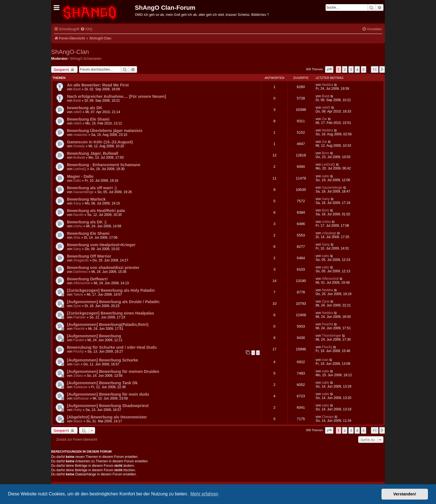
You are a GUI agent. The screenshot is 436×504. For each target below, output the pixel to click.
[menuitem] (86, 29)
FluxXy (79, 351)
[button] (329, 69)
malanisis (80, 135)
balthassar (81, 398)
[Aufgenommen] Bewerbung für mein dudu (108, 394)
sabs (326, 176)
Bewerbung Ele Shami (88, 119)
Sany (77, 249)
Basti (77, 89)
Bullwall (79, 158)
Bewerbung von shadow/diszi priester (103, 268)
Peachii (79, 329)
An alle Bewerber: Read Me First (98, 85)
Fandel (79, 340)
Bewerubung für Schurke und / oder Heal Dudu (112, 347)
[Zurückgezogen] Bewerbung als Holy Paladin (111, 290)
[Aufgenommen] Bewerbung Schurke (103, 360)
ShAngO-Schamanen (86, 59)
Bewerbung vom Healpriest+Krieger (101, 245)
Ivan (77, 364)
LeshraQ (80, 169)
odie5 (78, 112)
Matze (78, 421)
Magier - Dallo (80, 176)
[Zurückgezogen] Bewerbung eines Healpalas (111, 313)
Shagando (81, 260)
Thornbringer (332, 336)
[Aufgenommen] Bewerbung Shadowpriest (108, 406)
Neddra (328, 85)
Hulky (78, 410)
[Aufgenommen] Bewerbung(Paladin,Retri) (108, 325)
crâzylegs (329, 233)
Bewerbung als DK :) (87, 222)
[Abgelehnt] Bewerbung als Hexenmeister (107, 417)
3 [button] (351, 69)
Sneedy (79, 146)
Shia (77, 238)
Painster (80, 317)
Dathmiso (80, 272)
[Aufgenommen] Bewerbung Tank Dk (102, 383)
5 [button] (364, 69)
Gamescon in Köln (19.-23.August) (100, 142)
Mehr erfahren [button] (204, 494)
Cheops (328, 417)
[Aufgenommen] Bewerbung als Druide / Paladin (113, 302)
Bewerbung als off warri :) (92, 188)
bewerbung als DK (85, 108)
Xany (77, 203)
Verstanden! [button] (405, 494)
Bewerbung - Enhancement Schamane (104, 165)
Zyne (77, 306)
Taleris (78, 295)
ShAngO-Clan (70, 52)
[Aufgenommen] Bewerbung (94, 336)
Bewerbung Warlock (86, 199)
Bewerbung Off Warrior (89, 256)
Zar (324, 119)
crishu (78, 226)
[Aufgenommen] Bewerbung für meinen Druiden (113, 371)
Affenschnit (82, 283)
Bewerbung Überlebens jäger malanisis (105, 131)
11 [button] (375, 69)
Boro (326, 153)
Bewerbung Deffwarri (87, 279)
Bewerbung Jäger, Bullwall (93, 153)
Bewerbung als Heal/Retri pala (96, 211)
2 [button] (345, 69)
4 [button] (357, 69)
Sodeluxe (80, 387)
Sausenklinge (84, 192)
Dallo (77, 181)
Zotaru (78, 376)
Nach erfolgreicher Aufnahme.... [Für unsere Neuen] (117, 96)
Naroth (78, 215)
